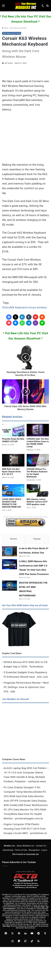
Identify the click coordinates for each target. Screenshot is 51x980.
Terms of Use (21, 850)
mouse (32, 307)
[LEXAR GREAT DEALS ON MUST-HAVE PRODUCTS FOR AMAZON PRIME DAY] (13, 490)
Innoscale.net (32, 854)
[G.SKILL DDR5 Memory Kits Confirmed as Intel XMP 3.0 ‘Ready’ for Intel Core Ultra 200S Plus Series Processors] (10, 564)
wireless (42, 307)
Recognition (34, 850)
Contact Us (41, 846)
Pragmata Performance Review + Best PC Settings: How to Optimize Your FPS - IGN (26, 687)
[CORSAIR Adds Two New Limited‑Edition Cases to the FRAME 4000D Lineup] (38, 430)
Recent (14, 539)
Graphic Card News (12, 653)
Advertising (8, 850)
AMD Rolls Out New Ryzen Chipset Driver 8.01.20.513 (11, 472)
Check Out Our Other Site (26, 872)
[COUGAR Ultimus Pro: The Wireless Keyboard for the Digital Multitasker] (38, 460)
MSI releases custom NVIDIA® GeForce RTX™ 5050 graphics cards (37, 502)
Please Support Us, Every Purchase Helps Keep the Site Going (26, 517)
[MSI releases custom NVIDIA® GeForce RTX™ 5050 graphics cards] (38, 490)
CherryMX (8, 307)
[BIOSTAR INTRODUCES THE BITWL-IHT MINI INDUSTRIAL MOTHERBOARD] (10, 586)
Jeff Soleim (8, 63)
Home (5, 28)
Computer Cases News (14, 759)
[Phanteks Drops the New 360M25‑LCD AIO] (13, 430)
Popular (37, 539)
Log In (44, 850)
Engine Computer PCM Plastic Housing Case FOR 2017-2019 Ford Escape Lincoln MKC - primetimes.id (25, 829)
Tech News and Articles (18, 28)
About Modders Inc (26, 846)
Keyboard (21, 307)
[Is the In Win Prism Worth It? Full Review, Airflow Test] (10, 551)
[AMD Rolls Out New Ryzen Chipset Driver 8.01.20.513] (13, 460)
